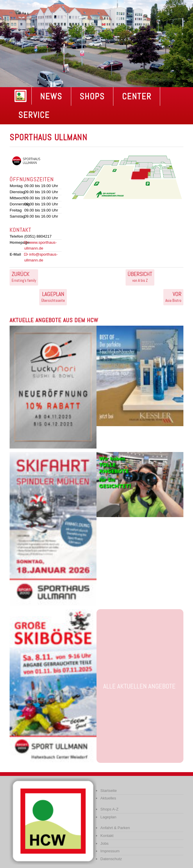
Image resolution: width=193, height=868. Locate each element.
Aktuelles (108, 798)
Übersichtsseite (53, 297)
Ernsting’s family (24, 277)
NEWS (51, 96)
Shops (92, 96)
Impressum (110, 851)
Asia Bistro (173, 297)
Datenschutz (111, 859)
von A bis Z (140, 277)
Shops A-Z (109, 809)
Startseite (108, 791)
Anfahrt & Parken (115, 828)
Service (34, 115)
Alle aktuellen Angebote (139, 686)
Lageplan (108, 817)
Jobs (104, 843)
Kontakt (107, 836)
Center (137, 96)
